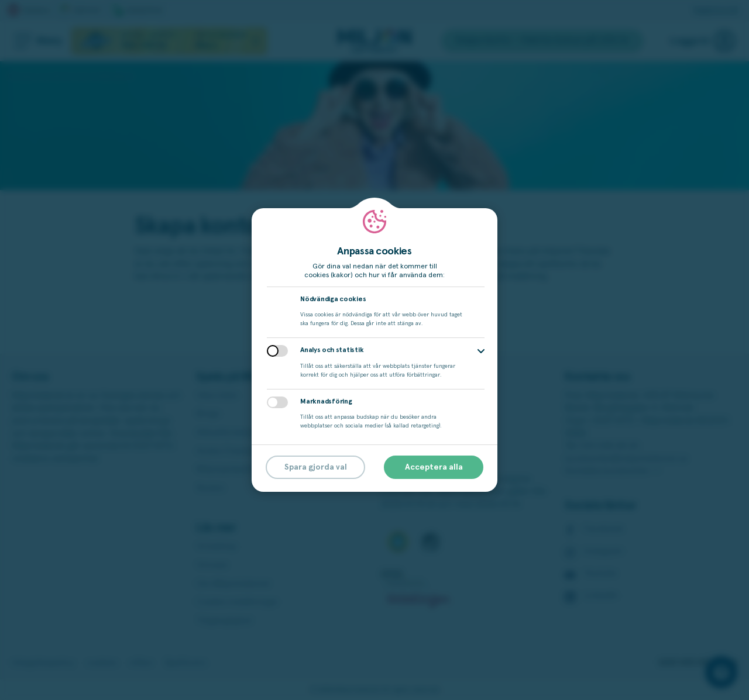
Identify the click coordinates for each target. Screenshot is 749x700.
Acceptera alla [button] (434, 467)
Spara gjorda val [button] (316, 467)
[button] (481, 351)
